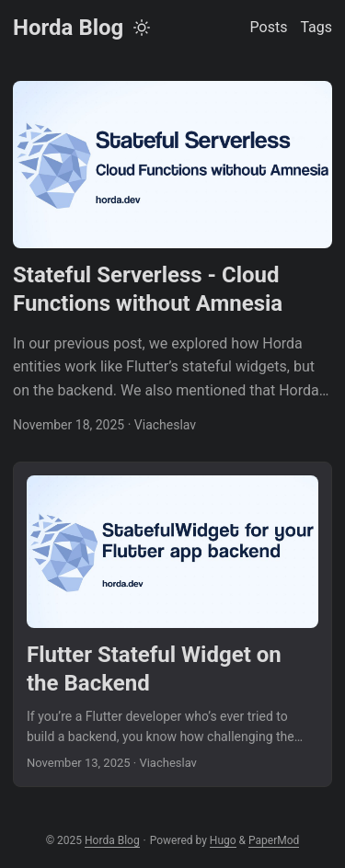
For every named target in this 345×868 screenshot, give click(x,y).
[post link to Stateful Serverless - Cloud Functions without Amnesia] (172, 258)
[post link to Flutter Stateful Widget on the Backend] (172, 624)
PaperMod (274, 840)
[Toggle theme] (142, 28)
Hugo (223, 840)
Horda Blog (68, 28)
